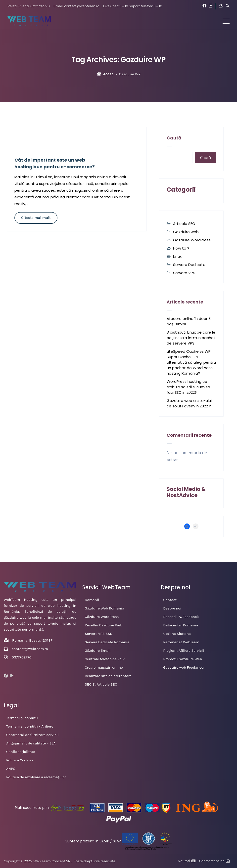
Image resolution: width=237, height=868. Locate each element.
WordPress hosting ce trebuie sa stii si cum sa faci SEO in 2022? (188, 387)
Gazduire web (186, 232)
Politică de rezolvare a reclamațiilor (36, 777)
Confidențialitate (21, 752)
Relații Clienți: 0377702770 (29, 6)
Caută (174, 138)
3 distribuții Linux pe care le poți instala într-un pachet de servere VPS (191, 338)
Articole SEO (184, 224)
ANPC (11, 769)
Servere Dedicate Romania (107, 642)
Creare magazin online (104, 667)
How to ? (181, 248)
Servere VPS (184, 273)
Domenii (92, 600)
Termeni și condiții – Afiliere (30, 726)
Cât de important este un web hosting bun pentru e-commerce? (55, 163)
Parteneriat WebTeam (181, 642)
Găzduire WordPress (102, 617)
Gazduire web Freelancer (184, 667)
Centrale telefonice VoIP (105, 659)
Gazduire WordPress (192, 240)
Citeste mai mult (36, 218)
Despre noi (172, 608)
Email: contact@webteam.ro (76, 6)
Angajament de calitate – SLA (31, 743)
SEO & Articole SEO (101, 684)
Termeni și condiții (22, 718)
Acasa (105, 74)
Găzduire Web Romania (105, 608)
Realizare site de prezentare (108, 676)
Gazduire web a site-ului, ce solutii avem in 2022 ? (190, 403)
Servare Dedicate (189, 265)
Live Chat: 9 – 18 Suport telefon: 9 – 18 (133, 6)
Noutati (184, 861)
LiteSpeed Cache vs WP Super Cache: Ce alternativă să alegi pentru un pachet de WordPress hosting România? (191, 362)
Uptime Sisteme (177, 634)
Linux (177, 256)
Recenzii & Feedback (181, 617)
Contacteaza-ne (212, 861)
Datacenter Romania (181, 625)
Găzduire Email (98, 651)
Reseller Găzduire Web (104, 625)
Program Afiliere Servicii (184, 651)
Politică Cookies (20, 760)
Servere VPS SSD (99, 634)
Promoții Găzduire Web (183, 659)
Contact (170, 600)
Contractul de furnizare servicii (32, 735)
